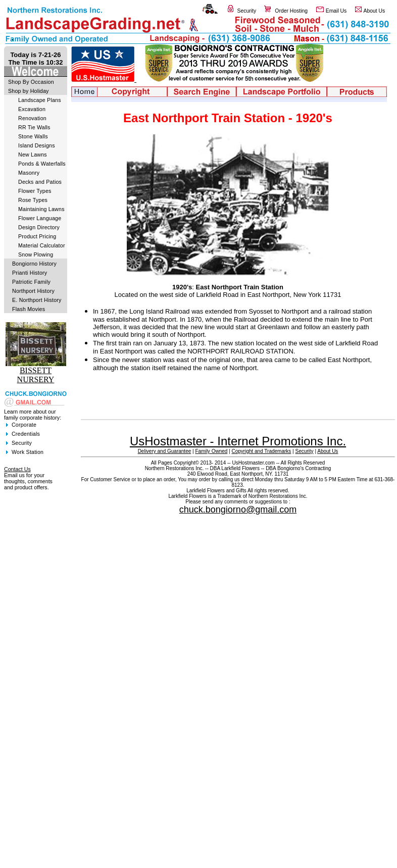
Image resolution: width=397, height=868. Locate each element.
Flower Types (35, 191)
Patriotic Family (31, 282)
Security (247, 11)
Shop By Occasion (31, 82)
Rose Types (33, 200)
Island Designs (37, 145)
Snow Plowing (36, 254)
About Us (375, 11)
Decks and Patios (40, 182)
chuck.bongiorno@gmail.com (238, 509)
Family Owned (211, 451)
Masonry (29, 173)
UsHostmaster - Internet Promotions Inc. (238, 441)
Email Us (336, 11)
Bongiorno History (34, 264)
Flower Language (40, 218)
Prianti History (30, 273)
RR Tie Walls (34, 127)
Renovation (32, 118)
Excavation (32, 109)
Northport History (33, 291)
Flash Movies (29, 309)
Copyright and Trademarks (261, 451)
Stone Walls (33, 136)
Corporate (24, 425)
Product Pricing (37, 236)
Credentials (26, 434)
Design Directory (39, 227)
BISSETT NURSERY (36, 375)
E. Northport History (37, 300)
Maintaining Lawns (41, 209)
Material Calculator (42, 245)
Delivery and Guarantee (165, 451)
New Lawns (33, 155)
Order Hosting (291, 11)
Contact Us (17, 469)
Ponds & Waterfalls (42, 164)
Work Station (28, 452)
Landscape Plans (40, 100)
